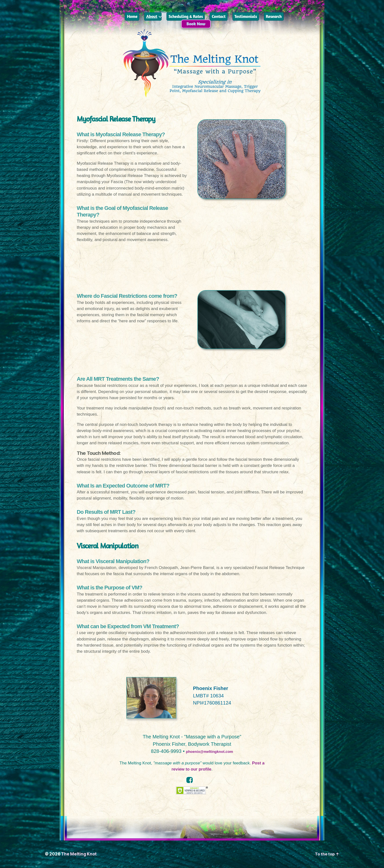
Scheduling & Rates (186, 16)
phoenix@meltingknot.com (209, 751)
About (152, 16)
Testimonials (246, 16)
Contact (218, 16)
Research (274, 16)
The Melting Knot (79, 854)
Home (132, 16)
